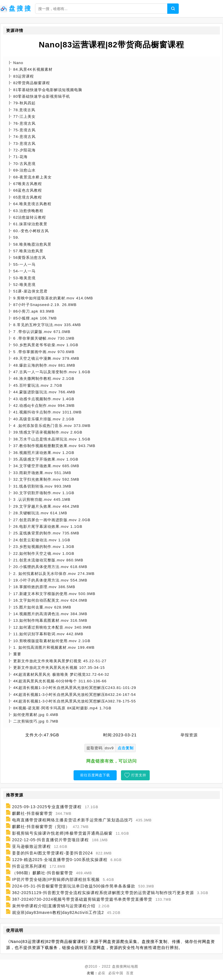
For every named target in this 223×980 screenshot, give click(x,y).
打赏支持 (139, 775)
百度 (130, 973)
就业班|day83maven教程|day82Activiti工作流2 (58, 912)
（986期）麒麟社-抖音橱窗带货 (43, 873)
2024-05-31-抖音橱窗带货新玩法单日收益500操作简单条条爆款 (74, 886)
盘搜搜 (118, 966)
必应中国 (116, 973)
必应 (102, 973)
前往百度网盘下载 (95, 775)
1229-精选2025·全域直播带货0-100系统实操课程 (60, 860)
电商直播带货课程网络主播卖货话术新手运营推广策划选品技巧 (72, 820)
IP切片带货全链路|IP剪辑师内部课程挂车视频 (56, 879)
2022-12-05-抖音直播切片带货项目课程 (50, 840)
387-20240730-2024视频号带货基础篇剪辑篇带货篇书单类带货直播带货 (82, 899)
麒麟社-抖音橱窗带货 (32, 813)
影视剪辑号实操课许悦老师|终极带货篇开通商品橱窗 (62, 833)
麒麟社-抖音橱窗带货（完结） (41, 827)
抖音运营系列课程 (29, 866)
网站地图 (131, 966)
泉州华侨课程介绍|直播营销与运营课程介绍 (54, 906)
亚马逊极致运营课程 (31, 846)
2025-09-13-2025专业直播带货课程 (47, 807)
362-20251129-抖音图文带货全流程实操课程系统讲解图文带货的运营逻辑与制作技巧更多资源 (103, 893)
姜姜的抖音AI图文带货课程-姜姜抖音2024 (52, 853)
